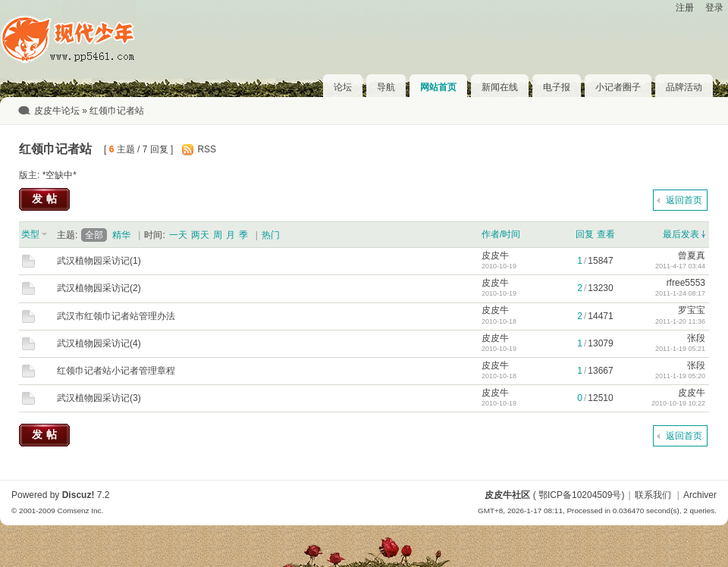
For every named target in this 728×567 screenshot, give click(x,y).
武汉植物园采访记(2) (99, 288)
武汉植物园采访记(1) (99, 261)
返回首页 (684, 200)
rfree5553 (686, 283)
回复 (585, 234)
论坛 (343, 87)
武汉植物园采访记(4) (99, 343)
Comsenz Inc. (80, 511)
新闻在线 (500, 87)
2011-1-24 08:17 (680, 293)
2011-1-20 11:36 (680, 321)
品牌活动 (684, 87)
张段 (696, 338)
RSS (207, 149)
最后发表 (681, 234)
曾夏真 (692, 255)
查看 (606, 234)
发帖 (46, 199)
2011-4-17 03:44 (680, 266)
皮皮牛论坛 (57, 111)
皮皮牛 (495, 255)
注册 (685, 8)
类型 (30, 234)
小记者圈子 (618, 87)
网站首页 (438, 87)
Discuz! (78, 495)
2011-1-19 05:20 (680, 376)
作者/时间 (501, 234)
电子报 (557, 87)
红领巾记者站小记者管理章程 (116, 371)
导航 (386, 87)
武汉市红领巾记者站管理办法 (116, 316)
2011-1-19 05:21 (680, 349)
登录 (714, 8)
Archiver (700, 495)
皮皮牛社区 (507, 495)
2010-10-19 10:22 (678, 403)
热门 (271, 235)
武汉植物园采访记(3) (99, 398)
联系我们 (653, 495)
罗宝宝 (692, 310)
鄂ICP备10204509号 (580, 495)
